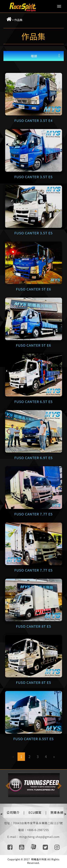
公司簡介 (13, 812)
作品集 (18, 20)
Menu (59, 6)
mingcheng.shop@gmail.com (39, 837)
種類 (34, 56)
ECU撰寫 (35, 812)
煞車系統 (57, 812)
